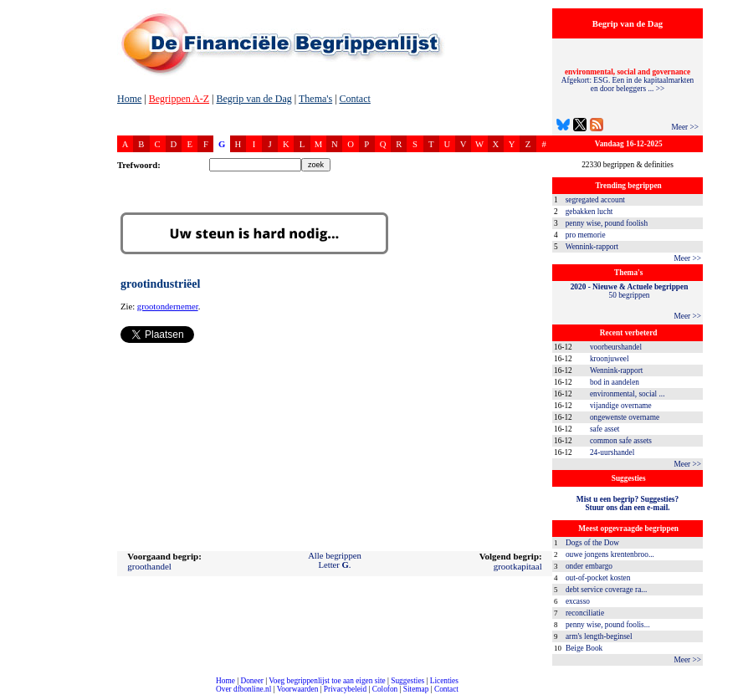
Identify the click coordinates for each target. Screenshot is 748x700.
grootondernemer (168, 307)
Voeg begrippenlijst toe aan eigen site (327, 681)
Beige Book (584, 648)
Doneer (251, 681)
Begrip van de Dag (254, 99)
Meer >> (685, 127)
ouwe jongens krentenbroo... (610, 554)
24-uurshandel (612, 452)
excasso (578, 601)
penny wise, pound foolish (607, 223)
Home (129, 99)
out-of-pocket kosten (598, 578)
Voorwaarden (298, 689)
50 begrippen (630, 291)
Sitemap (416, 689)
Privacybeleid (345, 689)
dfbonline (732, 695)
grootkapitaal (518, 566)
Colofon (385, 689)
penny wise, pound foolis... (608, 625)
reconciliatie (585, 613)
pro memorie (586, 235)
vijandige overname (621, 406)
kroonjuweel (610, 359)
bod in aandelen (615, 382)
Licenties (444, 681)
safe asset (605, 429)
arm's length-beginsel (599, 636)
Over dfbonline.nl (243, 689)
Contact (355, 99)
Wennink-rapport (592, 247)
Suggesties (407, 681)
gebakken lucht (589, 212)
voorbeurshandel (616, 347)
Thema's (315, 99)
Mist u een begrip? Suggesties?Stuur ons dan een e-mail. (628, 503)
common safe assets (621, 441)
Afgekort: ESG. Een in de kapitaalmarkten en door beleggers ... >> (628, 80)
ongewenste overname (625, 417)
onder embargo (589, 566)
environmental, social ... (628, 394)
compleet (9, 695)
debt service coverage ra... (606, 590)
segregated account (595, 200)
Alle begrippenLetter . (335, 560)
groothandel (149, 566)
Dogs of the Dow (592, 543)
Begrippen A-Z (179, 99)
